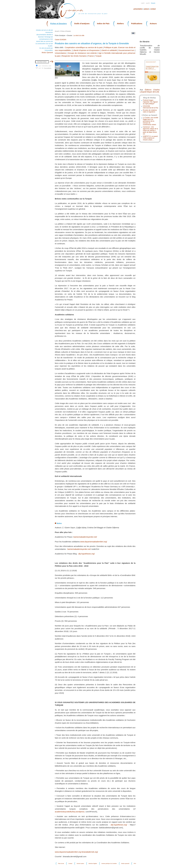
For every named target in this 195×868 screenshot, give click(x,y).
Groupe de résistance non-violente (82, 53)
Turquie (98, 56)
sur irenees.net (45, 66)
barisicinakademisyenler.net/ (85, 537)
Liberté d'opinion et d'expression (86, 50)
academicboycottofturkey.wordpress (70, 812)
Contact (153, 9)
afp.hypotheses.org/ (86, 554)
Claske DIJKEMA (61, 40)
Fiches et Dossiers (59, 23)
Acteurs (153, 23)
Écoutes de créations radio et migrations (150, 111)
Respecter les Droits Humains (74, 56)
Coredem (48, 68)
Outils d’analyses (82, 23)
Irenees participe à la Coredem (109, 864)
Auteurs (146, 9)
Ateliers (120, 23)
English (143, 3)
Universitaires (61, 53)
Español (148, 3)
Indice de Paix (103, 23)
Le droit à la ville (79, 36)
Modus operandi (125, 864)
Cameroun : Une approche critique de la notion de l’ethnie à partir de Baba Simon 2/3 (150, 130)
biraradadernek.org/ (90, 852)
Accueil (57, 31)
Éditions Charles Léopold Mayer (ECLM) (150, 91)
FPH (135, 864)
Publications (137, 23)
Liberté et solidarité (109, 50)
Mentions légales (93, 864)
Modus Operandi (47, 53)
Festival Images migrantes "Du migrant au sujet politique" (150, 102)
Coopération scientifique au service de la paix (84, 47)
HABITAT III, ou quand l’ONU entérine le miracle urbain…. (150, 138)
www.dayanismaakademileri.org (68, 852)
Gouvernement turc (126, 50)
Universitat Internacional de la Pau (151, 107)
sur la (45, 68)
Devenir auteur (80, 864)
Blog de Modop (149, 98)
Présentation (138, 9)
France (91, 56)
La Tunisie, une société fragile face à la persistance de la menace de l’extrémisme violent (151, 121)
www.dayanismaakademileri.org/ (94, 542)
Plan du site (61, 864)
